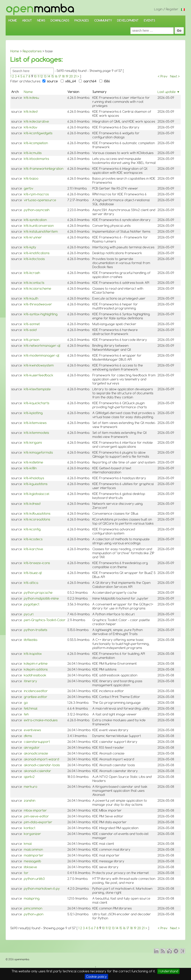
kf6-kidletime (33, 462)
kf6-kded (31, 112)
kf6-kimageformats (38, 452)
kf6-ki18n (30, 468)
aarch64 (88, 81)
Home (15, 51)
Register (172, 9)
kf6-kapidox (33, 654)
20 (71, 76)
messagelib (32, 861)
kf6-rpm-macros (36, 194)
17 (60, 76)
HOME (13, 20)
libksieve (30, 867)
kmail (28, 844)
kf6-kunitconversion (39, 226)
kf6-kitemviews (35, 423)
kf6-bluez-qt (33, 573)
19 (67, 76)
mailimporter (34, 855)
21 (75, 76)
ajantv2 (29, 777)
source (50, 81)
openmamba (21, 959)
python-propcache (38, 593)
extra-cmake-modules (41, 720)
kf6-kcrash (32, 273)
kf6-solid (30, 330)
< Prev (163, 76)
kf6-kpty (30, 247)
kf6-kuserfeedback (39, 375)
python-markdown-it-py (42, 889)
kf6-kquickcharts (37, 403)
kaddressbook (35, 675)
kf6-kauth (31, 298)
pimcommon (33, 908)
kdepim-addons (36, 669)
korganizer (32, 834)
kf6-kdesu (31, 98)
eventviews (32, 730)
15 (53, 76)
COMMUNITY (103, 20)
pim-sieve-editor (36, 816)
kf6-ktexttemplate (37, 389)
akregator (32, 748)
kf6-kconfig (32, 529)
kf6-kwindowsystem (39, 365)
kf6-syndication (35, 220)
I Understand (168, 971)
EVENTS (149, 20)
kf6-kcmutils (33, 153)
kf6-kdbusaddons (37, 514)
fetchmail (31, 709)
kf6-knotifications (37, 253)
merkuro (31, 787)
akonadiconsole (36, 753)
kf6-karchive (33, 549)
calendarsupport (37, 742)
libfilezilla (31, 640)
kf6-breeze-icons (37, 563)
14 (49, 76)
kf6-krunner (33, 237)
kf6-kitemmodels (36, 433)
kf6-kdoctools (34, 259)
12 (42, 76)
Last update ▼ (169, 92)
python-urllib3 (34, 879)
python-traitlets (36, 630)
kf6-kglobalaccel (37, 494)
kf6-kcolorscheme (38, 289)
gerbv (29, 188)
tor (26, 873)
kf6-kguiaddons (36, 484)
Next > (175, 76)
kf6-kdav (31, 127)
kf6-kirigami (33, 443)
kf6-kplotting (33, 413)
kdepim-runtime (36, 664)
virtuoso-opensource (40, 200)
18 (63, 76)
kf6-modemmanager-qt (42, 355)
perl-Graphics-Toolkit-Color (45, 620)
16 (56, 76)
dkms (28, 736)
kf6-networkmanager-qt (42, 346)
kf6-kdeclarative (36, 121)
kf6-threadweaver (38, 304)
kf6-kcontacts (34, 283)
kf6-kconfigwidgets (38, 133)
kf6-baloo (31, 179)
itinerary (30, 681)
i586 (105, 81)
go (26, 703)
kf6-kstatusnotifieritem (41, 232)
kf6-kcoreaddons (37, 519)
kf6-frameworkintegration (44, 169)
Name (28, 92)
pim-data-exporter (38, 822)
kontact (30, 828)
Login (158, 9)
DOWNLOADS (60, 20)
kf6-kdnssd (32, 504)
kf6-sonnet (32, 324)
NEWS (41, 20)
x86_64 (68, 81)
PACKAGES (82, 20)
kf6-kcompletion (36, 143)
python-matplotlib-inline (41, 598)
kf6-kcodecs (33, 539)
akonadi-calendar (38, 771)
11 (38, 76)
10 (35, 76)
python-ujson (34, 914)
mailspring (32, 898)
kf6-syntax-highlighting (41, 314)
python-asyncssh (37, 210)
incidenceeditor (36, 691)
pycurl (29, 614)
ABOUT (27, 20)
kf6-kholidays (34, 478)
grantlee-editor (36, 697)
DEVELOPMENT (128, 20)
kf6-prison (32, 340)
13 (45, 76)
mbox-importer (35, 810)
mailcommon (33, 850)
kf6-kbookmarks (36, 159)
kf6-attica (31, 583)
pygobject (32, 604)
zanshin (30, 801)
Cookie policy (96, 977)
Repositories (32, 51)
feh (26, 714)
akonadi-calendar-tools (42, 765)
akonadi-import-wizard (41, 759)
